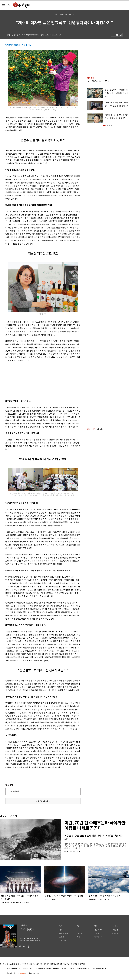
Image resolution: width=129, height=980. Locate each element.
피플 (78, 937)
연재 (96, 926)
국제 (78, 930)
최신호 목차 (98, 930)
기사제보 (115, 926)
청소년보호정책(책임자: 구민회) (74, 964)
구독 (106, 81)
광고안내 (115, 933)
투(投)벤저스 (94, 81)
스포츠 (62, 937)
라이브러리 (98, 933)
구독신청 (115, 930)
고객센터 (39, 964)
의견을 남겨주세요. (14, 791)
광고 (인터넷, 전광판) (21, 964)
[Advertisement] (33, 380)
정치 (61, 926)
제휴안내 (32, 964)
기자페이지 (98, 937)
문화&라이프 (64, 933)
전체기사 (63, 941)
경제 (78, 926)
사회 (61, 930)
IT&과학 (80, 933)
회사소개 (10, 964)
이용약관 (46, 964)
